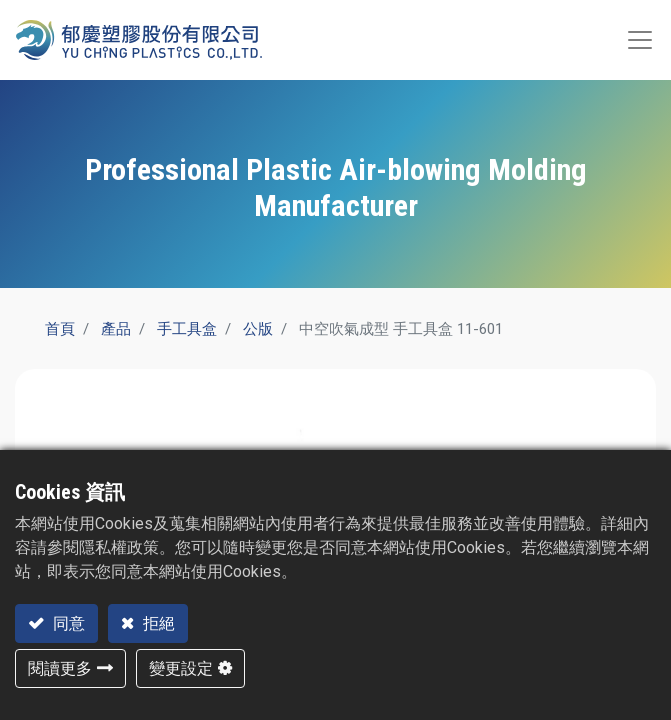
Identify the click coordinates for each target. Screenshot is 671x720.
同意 (67, 623)
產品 (116, 329)
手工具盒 (187, 329)
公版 (258, 329)
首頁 (60, 329)
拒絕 (157, 623)
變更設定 (181, 668)
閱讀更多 (60, 668)
